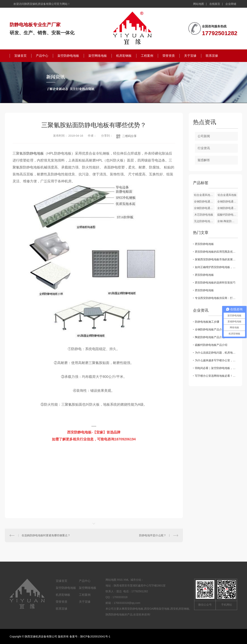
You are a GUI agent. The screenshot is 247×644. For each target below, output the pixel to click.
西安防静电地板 (204, 244)
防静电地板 (35, 153)
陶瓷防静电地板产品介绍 (210, 337)
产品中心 (42, 56)
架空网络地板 (98, 56)
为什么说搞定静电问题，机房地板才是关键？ (216, 353)
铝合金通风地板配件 (204, 195)
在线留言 (215, 4)
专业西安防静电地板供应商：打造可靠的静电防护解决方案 (216, 298)
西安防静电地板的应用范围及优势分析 (216, 252)
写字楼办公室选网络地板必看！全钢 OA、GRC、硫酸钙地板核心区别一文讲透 (216, 376)
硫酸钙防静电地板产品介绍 (211, 345)
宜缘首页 (20, 56)
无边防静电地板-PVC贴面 (204, 221)
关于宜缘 (190, 56)
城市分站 (136, 580)
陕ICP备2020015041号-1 (95, 636)
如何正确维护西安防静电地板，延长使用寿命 (216, 267)
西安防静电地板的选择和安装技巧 (215, 283)
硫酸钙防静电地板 (228, 215)
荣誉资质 (169, 56)
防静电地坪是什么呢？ (153, 535)
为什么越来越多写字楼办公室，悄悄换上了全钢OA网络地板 (216, 360)
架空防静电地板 (68, 56)
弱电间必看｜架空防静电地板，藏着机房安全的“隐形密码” (216, 368)
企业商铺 (231, 4)
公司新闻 (204, 136)
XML (126, 580)
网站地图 (199, 4)
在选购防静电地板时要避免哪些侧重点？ (46, 535)
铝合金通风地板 (227, 195)
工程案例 (147, 56)
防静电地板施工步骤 (207, 322)
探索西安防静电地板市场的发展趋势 (216, 259)
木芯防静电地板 (204, 215)
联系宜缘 (212, 56)
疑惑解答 (204, 160)
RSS (120, 580)
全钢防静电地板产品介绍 (210, 329)
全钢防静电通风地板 (204, 201)
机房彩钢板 (124, 56)
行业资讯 (204, 148)
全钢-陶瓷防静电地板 (228, 221)
